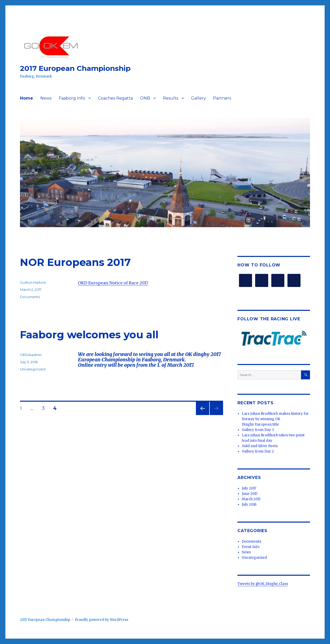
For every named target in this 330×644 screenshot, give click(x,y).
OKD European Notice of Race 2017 (113, 283)
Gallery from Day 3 (258, 430)
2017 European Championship (75, 68)
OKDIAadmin (31, 355)
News (46, 98)
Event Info (251, 547)
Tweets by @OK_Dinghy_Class (263, 584)
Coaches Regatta (115, 98)
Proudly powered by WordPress (102, 620)
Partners (222, 98)
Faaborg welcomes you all (89, 335)
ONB (145, 98)
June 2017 (250, 494)
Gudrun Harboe (33, 282)
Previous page (203, 415)
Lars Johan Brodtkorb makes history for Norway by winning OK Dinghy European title (275, 419)
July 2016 (249, 504)
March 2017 (251, 499)
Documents (30, 297)
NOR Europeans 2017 (75, 262)
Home (27, 98)
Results (171, 98)
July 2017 (249, 488)
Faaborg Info (72, 98)
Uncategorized (33, 369)
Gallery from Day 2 (258, 451)
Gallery (198, 98)
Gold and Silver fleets (260, 446)
